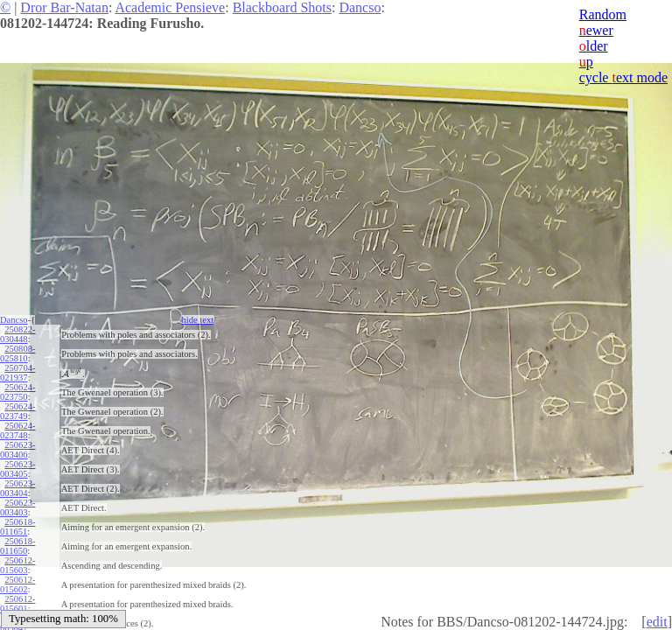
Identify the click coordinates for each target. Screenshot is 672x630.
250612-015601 (17, 604)
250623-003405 (17, 469)
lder (594, 46)
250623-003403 (17, 507)
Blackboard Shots (282, 7)
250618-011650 (17, 546)
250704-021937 (17, 373)
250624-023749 (17, 411)
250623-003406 (17, 450)
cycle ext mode (623, 77)
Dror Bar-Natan (64, 7)
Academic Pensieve (170, 7)
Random (603, 14)
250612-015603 (17, 565)
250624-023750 (17, 392)
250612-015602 (17, 584)
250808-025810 (17, 353)
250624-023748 (17, 430)
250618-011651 (17, 527)
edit (657, 622)
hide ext (198, 320)
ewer (596, 30)
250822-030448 (17, 334)
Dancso (360, 7)
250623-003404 (17, 488)
